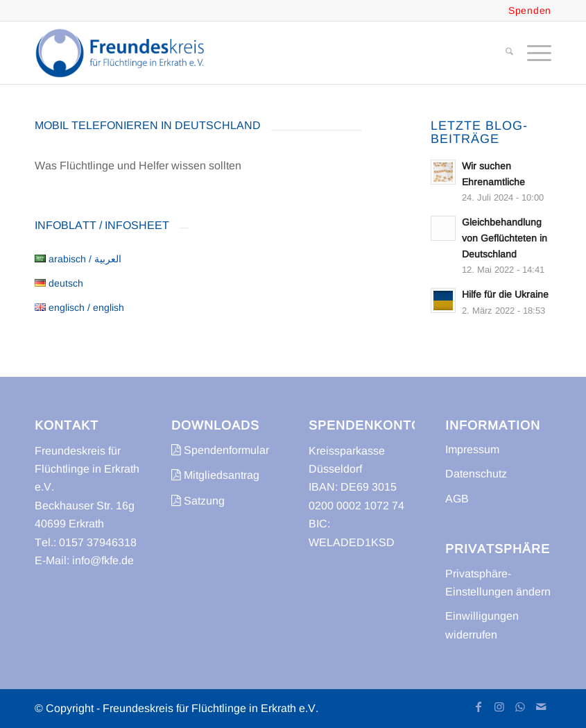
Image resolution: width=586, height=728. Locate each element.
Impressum (472, 449)
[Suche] (502, 53)
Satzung (198, 501)
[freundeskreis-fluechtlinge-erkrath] (124, 53)
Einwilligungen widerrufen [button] (482, 625)
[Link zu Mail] (541, 706)
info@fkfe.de (103, 560)
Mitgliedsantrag (215, 475)
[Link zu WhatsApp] (520, 706)
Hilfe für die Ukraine (505, 295)
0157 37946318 (98, 542)
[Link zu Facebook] (479, 706)
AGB (457, 499)
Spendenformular (220, 450)
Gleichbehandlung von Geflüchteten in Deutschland (505, 238)
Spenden (530, 10)
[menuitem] (502, 53)
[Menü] (532, 53)
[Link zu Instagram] (499, 706)
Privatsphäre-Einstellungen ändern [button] (498, 583)
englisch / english (79, 307)
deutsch (59, 283)
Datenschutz (476, 474)
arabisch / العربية (78, 259)
